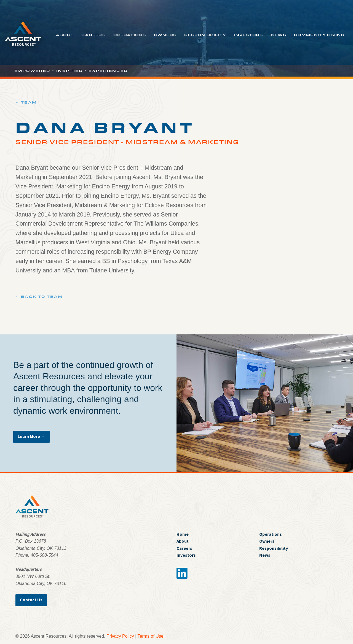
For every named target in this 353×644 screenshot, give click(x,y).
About (65, 35)
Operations (130, 35)
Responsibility (205, 35)
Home (183, 534)
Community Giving (319, 35)
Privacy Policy (120, 636)
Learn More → (31, 436)
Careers (93, 35)
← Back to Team (39, 296)
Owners (165, 35)
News (279, 35)
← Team (26, 102)
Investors (249, 35)
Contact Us (31, 600)
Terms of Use (151, 636)
